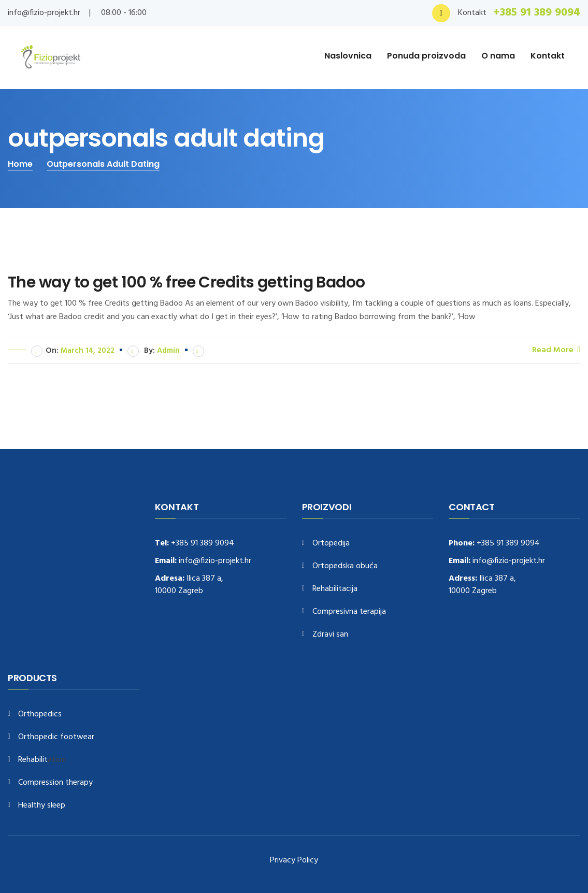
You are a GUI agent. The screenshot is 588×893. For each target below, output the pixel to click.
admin (168, 351)
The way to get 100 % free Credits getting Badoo (187, 282)
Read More (556, 350)
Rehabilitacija (335, 589)
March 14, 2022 (88, 351)
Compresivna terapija (349, 612)
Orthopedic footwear (56, 737)
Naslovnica (348, 56)
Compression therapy (55, 783)
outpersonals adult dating (103, 164)
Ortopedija (331, 544)
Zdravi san (330, 635)
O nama (498, 56)
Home (20, 164)
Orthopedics (40, 715)
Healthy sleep (42, 806)
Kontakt (548, 56)
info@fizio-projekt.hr (44, 13)
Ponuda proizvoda (426, 56)
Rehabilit (33, 760)
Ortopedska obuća (345, 566)
